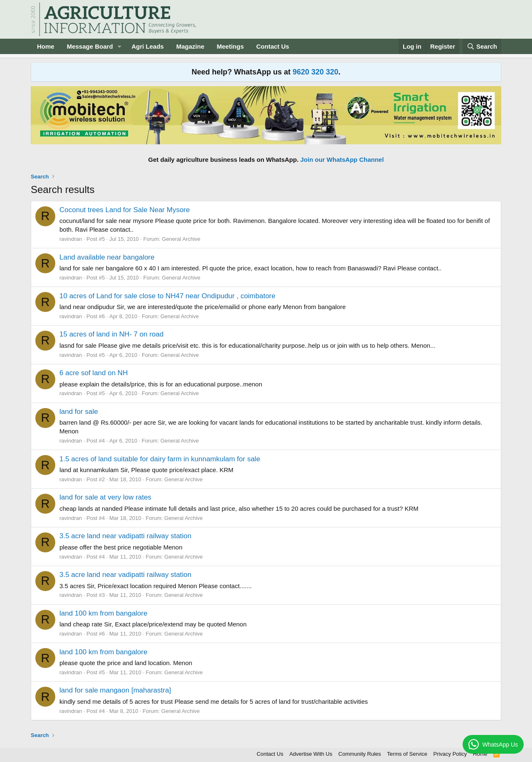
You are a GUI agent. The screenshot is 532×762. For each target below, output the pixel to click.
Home (46, 46)
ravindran (71, 239)
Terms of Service (407, 754)
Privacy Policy (450, 754)
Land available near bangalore (107, 257)
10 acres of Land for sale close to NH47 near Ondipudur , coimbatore (167, 296)
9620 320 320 (315, 72)
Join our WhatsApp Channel (342, 160)
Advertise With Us (311, 754)
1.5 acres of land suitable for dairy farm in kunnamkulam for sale (160, 459)
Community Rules (360, 754)
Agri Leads (148, 46)
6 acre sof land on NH (94, 373)
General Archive (181, 239)
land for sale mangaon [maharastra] (115, 690)
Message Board (90, 46)
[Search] (482, 46)
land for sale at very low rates (105, 497)
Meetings (230, 46)
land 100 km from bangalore (103, 613)
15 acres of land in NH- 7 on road (111, 334)
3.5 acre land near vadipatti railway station (126, 536)
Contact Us (273, 46)
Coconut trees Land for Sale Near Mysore (125, 210)
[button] (119, 46)
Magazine (190, 46)
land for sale (79, 412)
